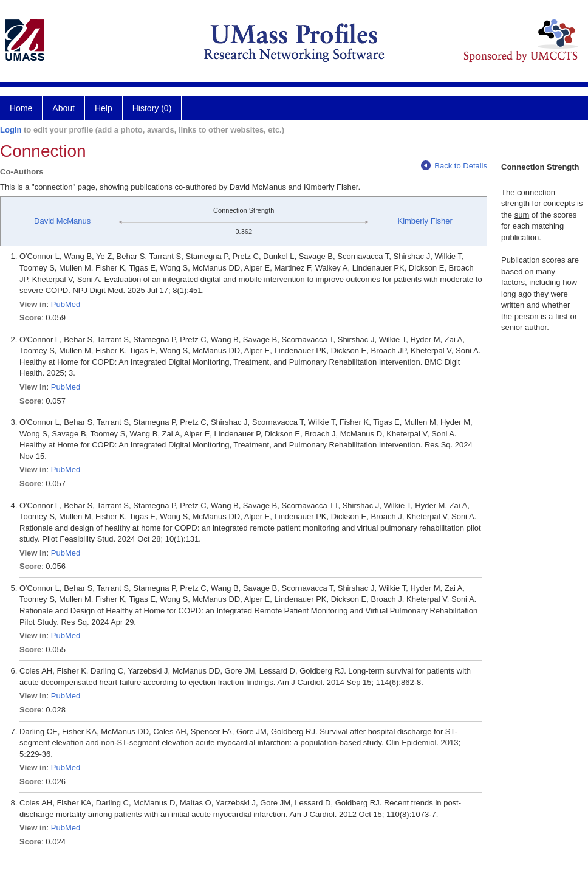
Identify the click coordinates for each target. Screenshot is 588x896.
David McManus (62, 221)
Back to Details (454, 166)
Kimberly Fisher (425, 221)
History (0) (152, 108)
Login (11, 130)
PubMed (66, 304)
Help (104, 108)
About (63, 108)
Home (21, 108)
